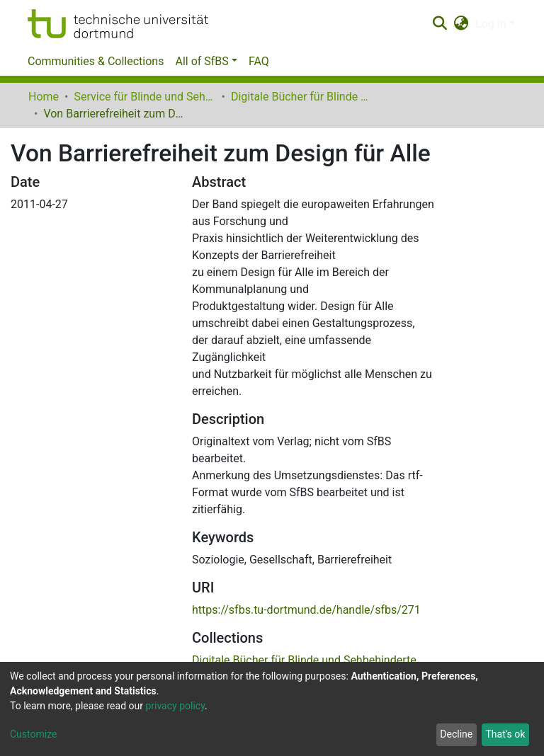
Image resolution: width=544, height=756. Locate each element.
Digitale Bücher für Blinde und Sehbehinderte (302, 97)
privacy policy (175, 706)
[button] (461, 24)
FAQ (259, 61)
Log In (491, 24)
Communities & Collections (96, 61)
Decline (456, 734)
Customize (33, 734)
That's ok (505, 734)
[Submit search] (440, 24)
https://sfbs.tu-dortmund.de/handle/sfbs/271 (306, 610)
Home (44, 97)
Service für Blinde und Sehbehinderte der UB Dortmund (144, 97)
